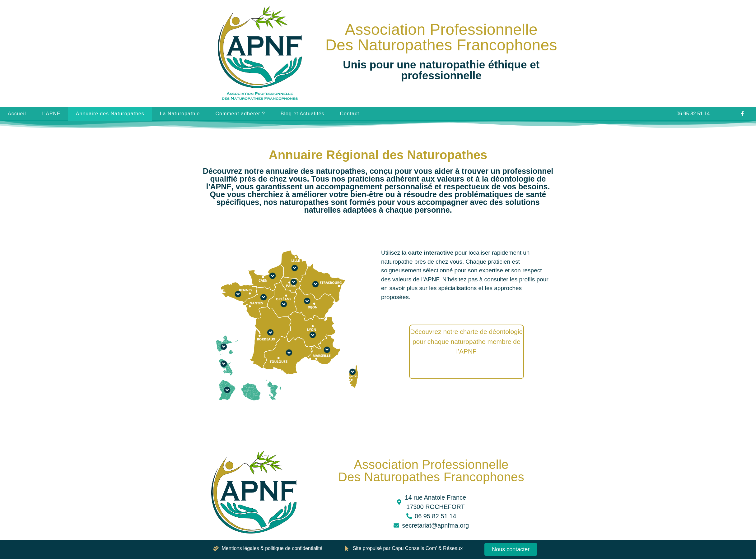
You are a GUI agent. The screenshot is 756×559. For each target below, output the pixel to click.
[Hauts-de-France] (295, 268)
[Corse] (352, 372)
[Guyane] (227, 390)
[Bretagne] (238, 294)
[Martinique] (224, 364)
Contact (350, 114)
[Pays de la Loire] (264, 297)
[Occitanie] (289, 353)
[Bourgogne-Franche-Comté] (307, 301)
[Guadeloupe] (224, 347)
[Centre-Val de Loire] (284, 304)
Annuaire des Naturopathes (110, 114)
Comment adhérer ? (240, 114)
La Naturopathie (180, 114)
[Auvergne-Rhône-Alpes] (313, 335)
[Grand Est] (315, 284)
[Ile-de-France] (294, 282)
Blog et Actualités (303, 114)
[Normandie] (273, 276)
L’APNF (51, 114)
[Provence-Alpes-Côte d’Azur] (327, 350)
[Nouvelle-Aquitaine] (270, 332)
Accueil (17, 114)
